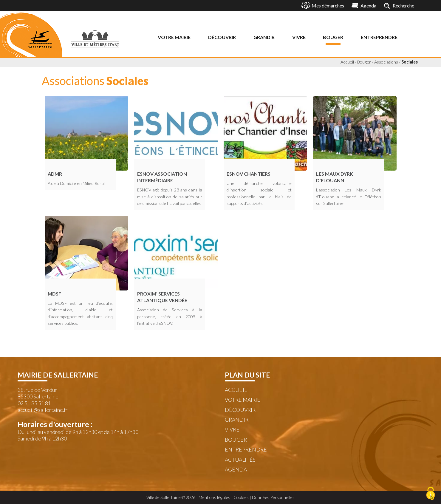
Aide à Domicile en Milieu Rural (76, 183)
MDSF (54, 294)
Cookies (241, 497)
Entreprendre (379, 37)
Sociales (410, 62)
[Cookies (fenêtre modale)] (431, 494)
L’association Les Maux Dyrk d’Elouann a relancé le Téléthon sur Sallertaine (349, 197)
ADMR (55, 174)
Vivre (299, 37)
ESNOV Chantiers (249, 174)
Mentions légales (214, 497)
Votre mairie (174, 37)
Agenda (236, 470)
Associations (386, 62)
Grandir (264, 37)
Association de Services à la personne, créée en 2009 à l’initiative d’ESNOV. (170, 316)
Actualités (240, 460)
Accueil (347, 62)
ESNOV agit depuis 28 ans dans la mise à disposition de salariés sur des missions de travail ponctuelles (170, 197)
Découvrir (222, 37)
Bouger (333, 37)
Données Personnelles (273, 497)
